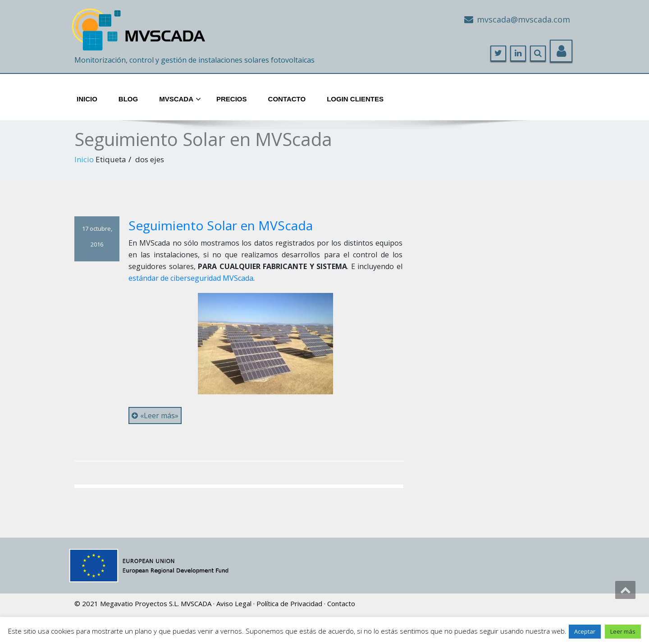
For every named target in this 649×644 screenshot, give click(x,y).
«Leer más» (155, 416)
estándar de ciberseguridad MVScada (191, 278)
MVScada (180, 100)
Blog (128, 99)
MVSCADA (196, 603)
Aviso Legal (234, 603)
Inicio (87, 99)
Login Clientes (355, 99)
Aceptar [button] (585, 631)
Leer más (623, 631)
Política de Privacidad (289, 603)
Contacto (287, 99)
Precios (232, 99)
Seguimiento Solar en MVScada (221, 225)
